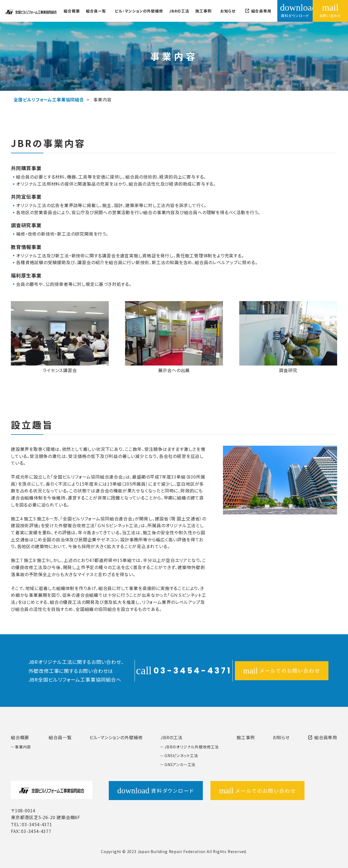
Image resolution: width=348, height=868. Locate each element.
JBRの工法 (179, 11)
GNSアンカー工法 (180, 764)
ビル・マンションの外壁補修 (139, 11)
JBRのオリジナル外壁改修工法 (192, 747)
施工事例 (203, 11)
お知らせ (228, 11)
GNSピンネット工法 (181, 755)
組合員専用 (258, 11)
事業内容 (23, 747)
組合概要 (72, 11)
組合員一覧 (96, 11)
